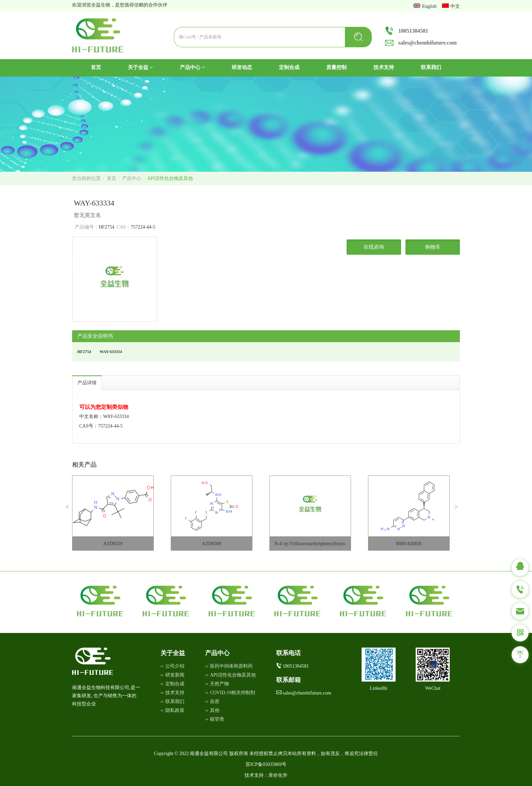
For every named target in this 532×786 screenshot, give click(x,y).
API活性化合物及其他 (170, 178)
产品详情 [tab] (87, 383)
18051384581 (413, 31)
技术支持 (384, 67)
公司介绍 (175, 666)
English (430, 6)
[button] (70, 509)
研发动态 (242, 67)
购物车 (433, 247)
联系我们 (431, 67)
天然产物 (219, 684)
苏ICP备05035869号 (266, 764)
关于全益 (140, 67)
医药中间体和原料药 (231, 666)
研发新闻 (175, 675)
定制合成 (289, 67)
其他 (215, 710)
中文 (455, 6)
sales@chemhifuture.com (427, 43)
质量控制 (336, 67)
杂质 (215, 701)
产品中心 (193, 67)
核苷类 (217, 719)
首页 (103, 67)
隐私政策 (175, 710)
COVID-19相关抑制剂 (232, 693)
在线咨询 (374, 247)
